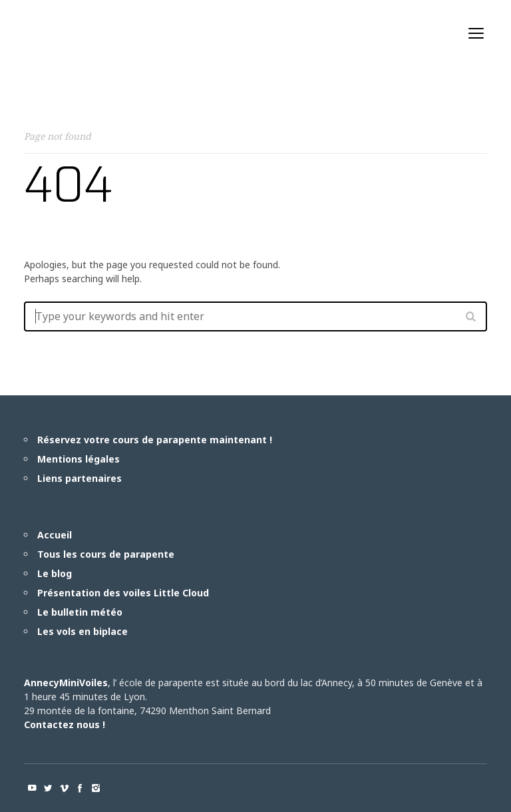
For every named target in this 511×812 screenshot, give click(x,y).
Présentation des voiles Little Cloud (123, 593)
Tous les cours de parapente (106, 554)
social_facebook (80, 788)
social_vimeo (64, 788)
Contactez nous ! (65, 724)
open (476, 33)
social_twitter (48, 788)
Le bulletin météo (80, 612)
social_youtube (32, 788)
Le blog (55, 573)
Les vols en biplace (83, 631)
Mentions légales (79, 459)
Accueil (55, 535)
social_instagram (96, 788)
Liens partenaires (80, 478)
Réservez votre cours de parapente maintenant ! (155, 440)
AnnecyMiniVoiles (66, 683)
